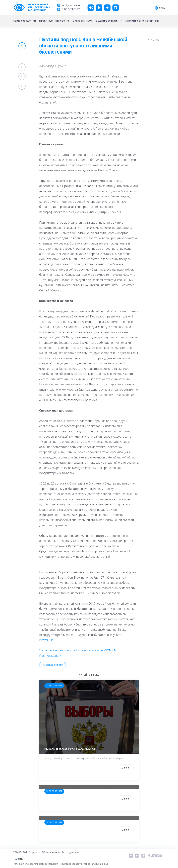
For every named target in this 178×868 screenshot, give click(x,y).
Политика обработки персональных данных (84, 864)
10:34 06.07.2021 (54, 822)
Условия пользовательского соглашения (36, 864)
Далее (125, 768)
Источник (46, 640)
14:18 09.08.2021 (54, 686)
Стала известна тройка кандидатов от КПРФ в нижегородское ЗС (89, 814)
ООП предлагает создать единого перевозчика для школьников (88, 783)
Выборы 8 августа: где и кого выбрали (70, 749)
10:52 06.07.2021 (54, 791)
